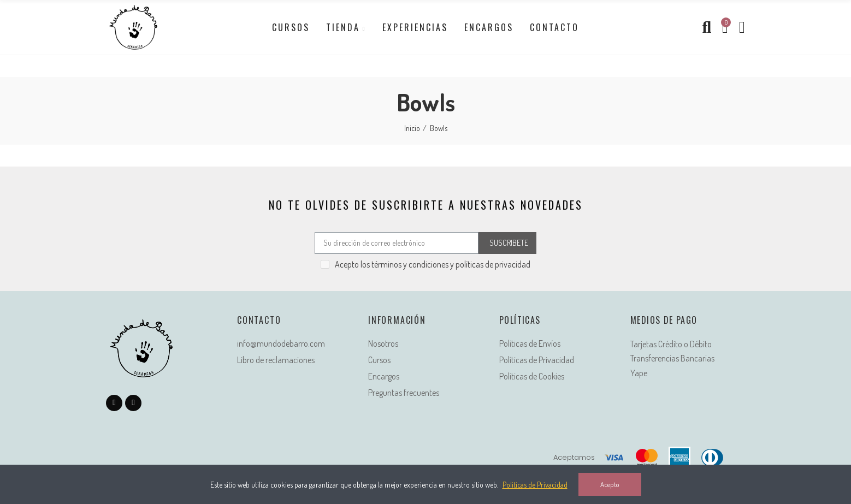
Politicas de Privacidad (535, 485)
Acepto (610, 484)
